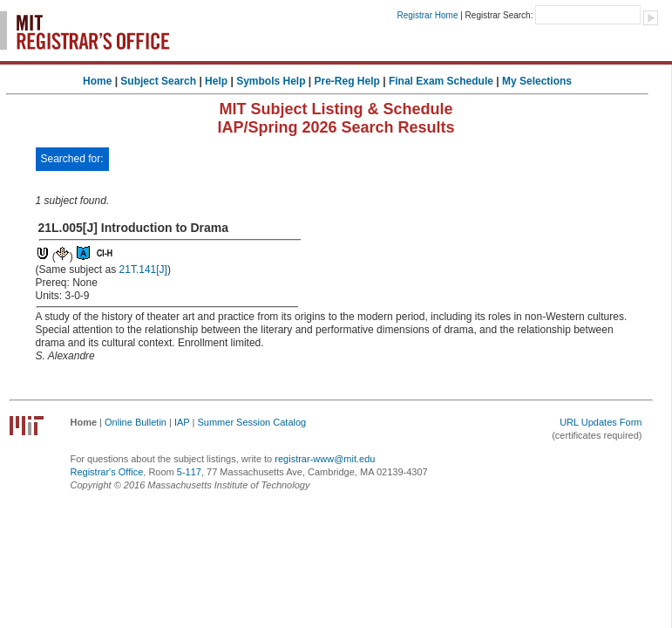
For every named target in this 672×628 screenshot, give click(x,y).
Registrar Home (427, 15)
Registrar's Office (107, 472)
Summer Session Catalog (251, 422)
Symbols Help (271, 81)
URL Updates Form (601, 422)
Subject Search (158, 81)
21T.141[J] (143, 270)
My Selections (537, 81)
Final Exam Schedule (441, 81)
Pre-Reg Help (347, 81)
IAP (182, 422)
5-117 (189, 472)
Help (216, 81)
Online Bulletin (136, 422)
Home (97, 81)
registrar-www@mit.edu (325, 459)
